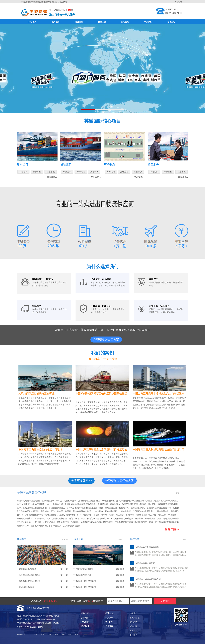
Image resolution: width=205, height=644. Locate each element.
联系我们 (148, 22)
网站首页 (32, 22)
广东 (77, 635)
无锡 (63, 635)
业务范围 (23, 172)
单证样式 (134, 630)
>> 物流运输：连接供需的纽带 (85, 581)
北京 (29, 635)
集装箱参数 (135, 618)
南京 (56, 635)
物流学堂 (109, 613)
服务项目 (56, 22)
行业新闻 (109, 626)
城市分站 (171, 22)
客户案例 (109, 618)
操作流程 (37, 172)
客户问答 (109, 622)
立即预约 (165, 601)
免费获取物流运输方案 (119, 481)
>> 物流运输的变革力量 (82, 575)
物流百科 (79, 22)
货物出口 (85, 613)
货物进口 (85, 618)
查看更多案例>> (81, 481)
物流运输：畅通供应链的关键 (148, 579)
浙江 (70, 635)
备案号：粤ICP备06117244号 (30, 627)
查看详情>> (52, 177)
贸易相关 (134, 626)
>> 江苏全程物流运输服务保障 (28, 575)
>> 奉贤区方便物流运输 (26, 587)
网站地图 (178, 2)
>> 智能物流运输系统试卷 (27, 569)
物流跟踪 (134, 613)
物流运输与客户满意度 (145, 563)
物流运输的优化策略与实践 (147, 547)
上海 (42, 635)
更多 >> (65, 540)
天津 (36, 635)
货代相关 (134, 622)
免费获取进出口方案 (106, 340)
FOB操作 (85, 622)
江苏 (49, 635)
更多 (178, 493)
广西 (84, 635)
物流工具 (102, 22)
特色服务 (85, 626)
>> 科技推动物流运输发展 (83, 569)
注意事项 (51, 172)
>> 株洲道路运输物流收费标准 (28, 581)
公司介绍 (125, 22)
